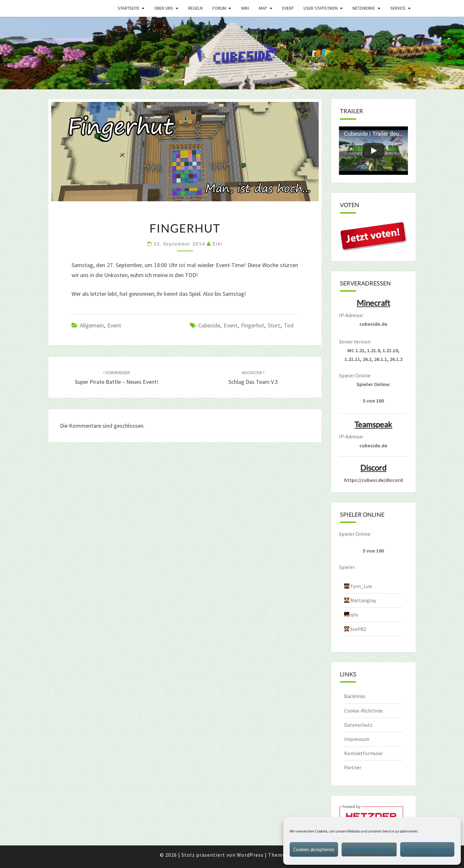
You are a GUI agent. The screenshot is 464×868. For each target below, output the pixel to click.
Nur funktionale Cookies (369, 849)
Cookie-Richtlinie (363, 711)
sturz (274, 325)
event (231, 325)
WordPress (250, 855)
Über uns (164, 8)
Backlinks (355, 696)
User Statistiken (321, 8)
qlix (354, 614)
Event (288, 8)
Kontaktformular (363, 753)
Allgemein (92, 325)
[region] (232, 53)
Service (398, 8)
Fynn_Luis (361, 586)
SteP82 (358, 629)
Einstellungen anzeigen (427, 849)
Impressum (357, 739)
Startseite (129, 8)
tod (289, 325)
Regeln (195, 8)
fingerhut (253, 325)
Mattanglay (363, 600)
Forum (219, 8)
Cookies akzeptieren (314, 849)
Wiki (245, 8)
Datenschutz (358, 725)
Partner (353, 767)
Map (263, 8)
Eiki (218, 244)
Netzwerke (364, 8)
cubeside (209, 325)
